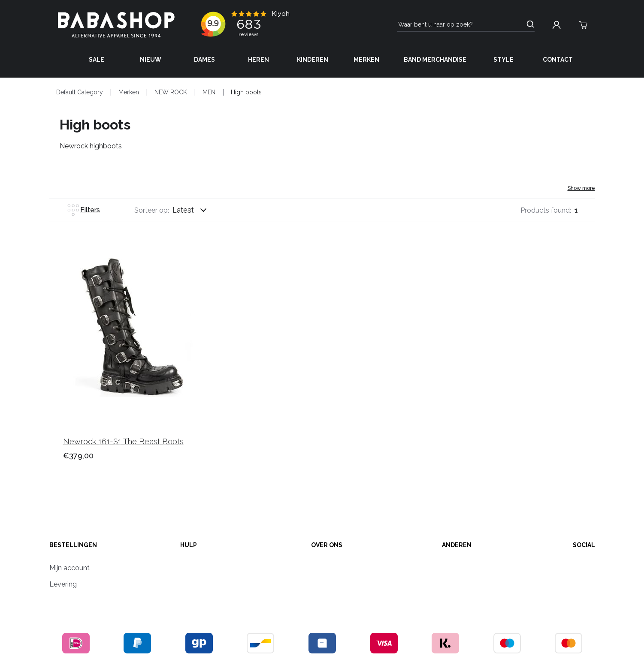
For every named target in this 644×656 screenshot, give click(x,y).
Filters (83, 210)
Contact (558, 60)
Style (503, 60)
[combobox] (198, 210)
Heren (259, 60)
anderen (457, 545)
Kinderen (313, 60)
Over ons (327, 545)
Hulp (189, 545)
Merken (366, 60)
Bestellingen (73, 545)
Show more (581, 188)
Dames (204, 60)
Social (584, 545)
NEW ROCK (171, 92)
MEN (209, 92)
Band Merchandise (435, 60)
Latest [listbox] (183, 210)
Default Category (80, 92)
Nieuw (151, 60)
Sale (97, 60)
